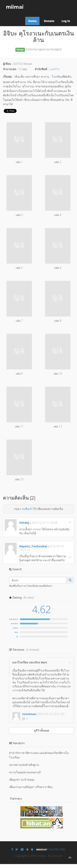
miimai (15, 7)
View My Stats (57, 849)
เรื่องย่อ (7, 77)
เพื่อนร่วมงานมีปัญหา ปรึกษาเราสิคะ (31, 787)
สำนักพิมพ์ (41, 69)
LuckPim (54, 69)
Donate (49, 21)
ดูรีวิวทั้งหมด (42, 730)
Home (32, 21)
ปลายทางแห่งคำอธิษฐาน (24, 765)
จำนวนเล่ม (10, 69)
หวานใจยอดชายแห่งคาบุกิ (25, 772)
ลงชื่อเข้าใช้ (29, 509)
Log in (66, 21)
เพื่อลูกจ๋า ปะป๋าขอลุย (22, 780)
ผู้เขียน (7, 64)
